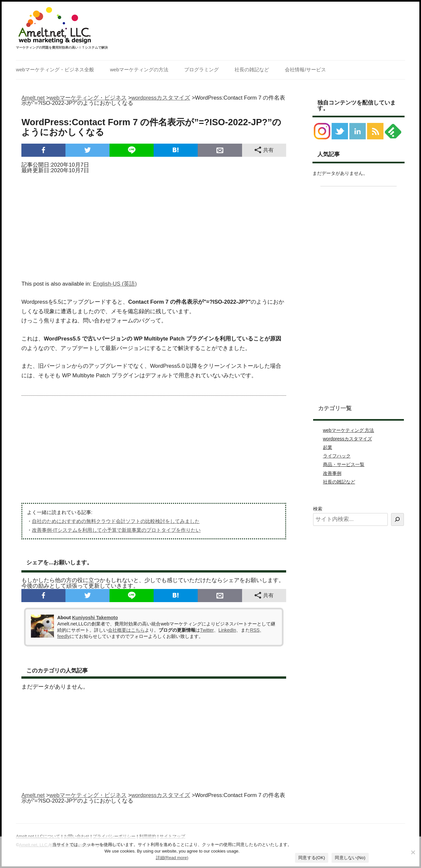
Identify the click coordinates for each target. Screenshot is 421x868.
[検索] (397, 519)
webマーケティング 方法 (349, 430)
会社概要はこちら (126, 630)
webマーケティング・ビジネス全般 (55, 70)
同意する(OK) (312, 858)
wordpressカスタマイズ (347, 439)
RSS (255, 630)
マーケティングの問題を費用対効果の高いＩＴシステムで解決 (62, 48)
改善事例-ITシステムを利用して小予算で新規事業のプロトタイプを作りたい (116, 530)
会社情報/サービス (305, 70)
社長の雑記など (252, 70)
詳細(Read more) (172, 858)
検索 (318, 509)
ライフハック (337, 456)
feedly (63, 636)
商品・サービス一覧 (344, 464)
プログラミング (201, 70)
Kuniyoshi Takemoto (95, 618)
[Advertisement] (154, 225)
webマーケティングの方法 (139, 70)
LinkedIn (227, 630)
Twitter (207, 630)
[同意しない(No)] (413, 852)
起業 (328, 447)
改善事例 (332, 473)
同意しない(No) (350, 858)
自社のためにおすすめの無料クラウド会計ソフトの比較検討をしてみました (116, 521)
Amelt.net (33, 98)
